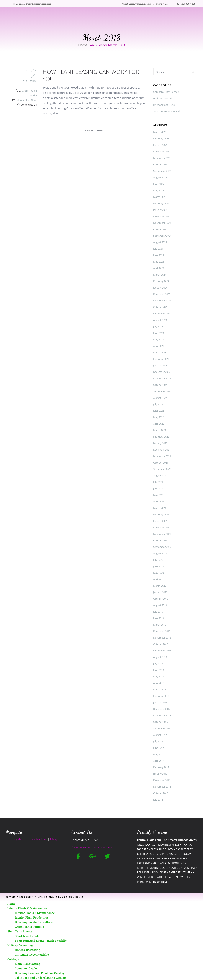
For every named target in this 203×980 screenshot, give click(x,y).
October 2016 (161, 793)
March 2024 (160, 275)
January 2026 (160, 145)
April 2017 (159, 761)
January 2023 (160, 365)
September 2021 (162, 469)
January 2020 (160, 592)
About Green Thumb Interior (137, 4)
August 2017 (160, 735)
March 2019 (160, 625)
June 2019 (159, 618)
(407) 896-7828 (186, 4)
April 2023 (159, 346)
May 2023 (159, 339)
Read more (94, 131)
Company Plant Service (166, 92)
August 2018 (160, 657)
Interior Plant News (26, 100)
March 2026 (160, 132)
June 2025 (159, 184)
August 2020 (160, 553)
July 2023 (158, 326)
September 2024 (162, 236)
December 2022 (162, 372)
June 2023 (159, 333)
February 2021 (161, 514)
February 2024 (161, 281)
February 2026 (161, 139)
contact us (39, 839)
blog (54, 839)
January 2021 (160, 521)
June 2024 (159, 255)
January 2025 (160, 210)
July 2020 (158, 560)
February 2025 (161, 203)
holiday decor (16, 839)
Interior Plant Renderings (32, 917)
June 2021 (159, 489)
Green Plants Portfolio (29, 927)
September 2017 (162, 728)
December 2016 (162, 780)
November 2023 (162, 301)
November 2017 (162, 715)
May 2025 (159, 190)
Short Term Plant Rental (166, 111)
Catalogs (13, 959)
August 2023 (160, 320)
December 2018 (162, 631)
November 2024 (162, 223)
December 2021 (162, 450)
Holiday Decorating (164, 98)
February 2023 (161, 359)
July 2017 (158, 741)
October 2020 (161, 540)
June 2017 (159, 748)
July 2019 (158, 612)
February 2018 (161, 696)
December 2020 (162, 527)
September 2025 (162, 171)
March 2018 (160, 689)
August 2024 (160, 242)
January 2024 (160, 288)
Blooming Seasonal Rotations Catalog (39, 973)
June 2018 (159, 670)
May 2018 (159, 676)
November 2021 (162, 456)
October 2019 (161, 599)
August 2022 (160, 398)
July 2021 (158, 482)
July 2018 (158, 664)
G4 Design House (73, 897)
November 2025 (162, 158)
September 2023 (162, 314)
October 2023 (161, 307)
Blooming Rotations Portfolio (34, 922)
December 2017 (162, 709)
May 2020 (159, 573)
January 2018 (160, 702)
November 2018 (162, 638)
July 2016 (158, 800)
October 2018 (161, 644)
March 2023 (160, 352)
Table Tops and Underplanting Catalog (40, 978)
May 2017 (159, 754)
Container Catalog (27, 968)
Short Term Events (20, 931)
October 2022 (161, 385)
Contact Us (162, 4)
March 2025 (160, 197)
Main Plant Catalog (28, 964)
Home (83, 45)
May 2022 (159, 417)
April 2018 (159, 683)
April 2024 (159, 268)
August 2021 (160, 476)
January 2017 (160, 774)
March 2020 (160, 586)
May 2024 (159, 262)
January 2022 (160, 443)
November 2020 (162, 534)
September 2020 (162, 547)
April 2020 (159, 579)
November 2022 (162, 378)
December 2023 (162, 294)
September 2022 (162, 391)
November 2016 (162, 787)
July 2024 (158, 249)
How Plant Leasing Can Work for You (91, 75)
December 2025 (162, 151)
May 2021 (159, 495)
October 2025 (161, 164)
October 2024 (161, 229)
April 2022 (159, 424)
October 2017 (161, 722)
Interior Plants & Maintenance (27, 908)
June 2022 (159, 411)
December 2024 (162, 216)
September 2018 (162, 651)
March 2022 (160, 430)
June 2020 (159, 566)
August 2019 (160, 605)
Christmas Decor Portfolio (32, 954)
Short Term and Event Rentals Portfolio (41, 941)
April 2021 (159, 501)
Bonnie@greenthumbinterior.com (32, 4)
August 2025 (160, 177)
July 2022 (158, 404)
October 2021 (161, 463)
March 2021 (160, 508)
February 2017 (161, 767)
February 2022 (161, 437)
